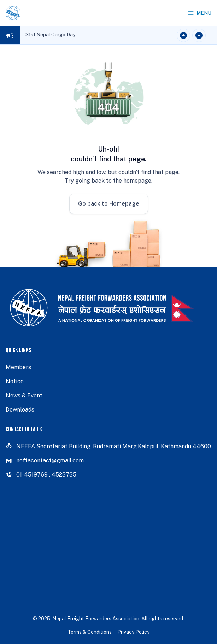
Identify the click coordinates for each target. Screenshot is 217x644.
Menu (199, 13)
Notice (15, 381)
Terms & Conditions (90, 632)
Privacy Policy (133, 632)
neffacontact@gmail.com (45, 460)
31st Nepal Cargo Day (51, 35)
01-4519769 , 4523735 (41, 475)
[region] (51, 35)
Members (18, 367)
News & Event (24, 395)
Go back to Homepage (109, 204)
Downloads (20, 410)
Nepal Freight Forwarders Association (96, 619)
